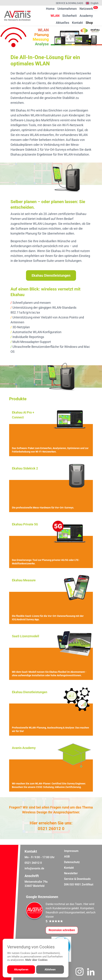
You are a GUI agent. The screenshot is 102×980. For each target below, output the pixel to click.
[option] (51, 37)
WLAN (55, 16)
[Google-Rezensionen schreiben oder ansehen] (62, 930)
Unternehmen (67, 9)
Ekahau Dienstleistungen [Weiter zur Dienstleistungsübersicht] (51, 275)
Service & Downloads (69, 3)
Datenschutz (72, 862)
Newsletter (71, 873)
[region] (51, 37)
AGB (67, 857)
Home (50, 9)
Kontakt (77, 23)
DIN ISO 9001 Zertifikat (79, 884)
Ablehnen (50, 970)
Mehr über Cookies (36, 960)
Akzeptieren (21, 970)
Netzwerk (86, 9)
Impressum (71, 851)
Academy (86, 16)
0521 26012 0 (51, 829)
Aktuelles (62, 23)
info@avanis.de (34, 868)
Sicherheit (70, 16)
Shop (89, 22)
